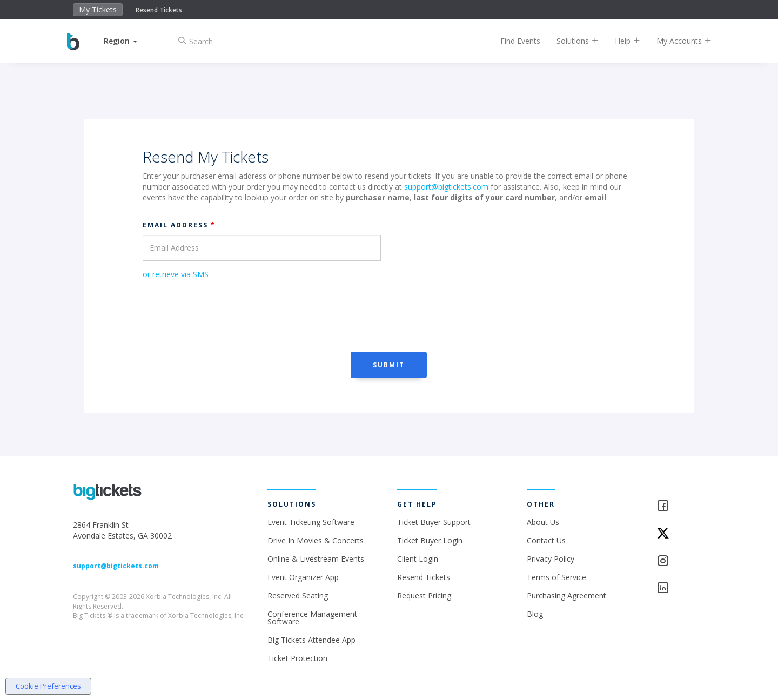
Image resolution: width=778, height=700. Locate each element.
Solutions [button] (569, 41)
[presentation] (225, 314)
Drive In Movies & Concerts (316, 540)
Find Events (512, 41)
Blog (535, 614)
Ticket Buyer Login (430, 540)
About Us (543, 522)
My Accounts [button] (676, 41)
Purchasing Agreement (566, 595)
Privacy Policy (551, 559)
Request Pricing (424, 595)
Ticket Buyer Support (434, 522)
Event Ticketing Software (311, 522)
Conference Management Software (312, 618)
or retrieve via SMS (176, 274)
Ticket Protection (297, 658)
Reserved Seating (298, 595)
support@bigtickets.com (446, 187)
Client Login (418, 559)
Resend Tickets (159, 10)
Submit (389, 365)
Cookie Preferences (48, 686)
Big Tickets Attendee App (311, 640)
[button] (129, 41)
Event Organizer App (303, 577)
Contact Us (546, 540)
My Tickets (98, 9)
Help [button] (619, 41)
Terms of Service (556, 577)
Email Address (179, 225)
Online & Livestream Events (316, 559)
